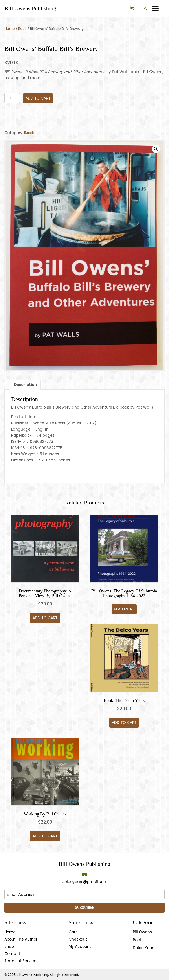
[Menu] (155, 9)
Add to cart (38, 98)
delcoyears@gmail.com (85, 882)
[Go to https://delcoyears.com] (30, 9)
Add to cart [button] (45, 618)
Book (22, 29)
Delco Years (144, 948)
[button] (156, 149)
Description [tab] (25, 385)
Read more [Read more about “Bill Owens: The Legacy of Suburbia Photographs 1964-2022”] (124, 609)
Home (10, 29)
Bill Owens (142, 932)
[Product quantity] (12, 98)
